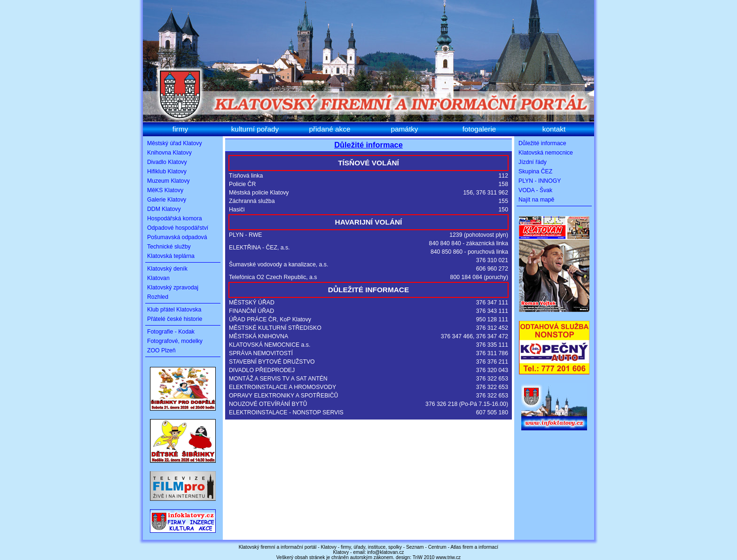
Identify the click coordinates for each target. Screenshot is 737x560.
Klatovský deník (167, 269)
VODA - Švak (535, 190)
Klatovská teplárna (171, 256)
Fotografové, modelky (175, 341)
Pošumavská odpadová (177, 237)
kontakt (554, 129)
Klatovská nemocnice (546, 153)
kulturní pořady (255, 129)
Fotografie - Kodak (171, 332)
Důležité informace (368, 145)
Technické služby (169, 247)
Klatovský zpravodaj (173, 288)
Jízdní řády (533, 162)
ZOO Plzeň (161, 350)
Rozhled (158, 297)
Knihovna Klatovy (169, 153)
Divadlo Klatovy (167, 162)
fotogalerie (479, 129)
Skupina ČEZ (535, 171)
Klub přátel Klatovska (174, 310)
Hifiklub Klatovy (167, 171)
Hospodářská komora (175, 218)
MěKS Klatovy (165, 190)
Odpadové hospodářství (178, 228)
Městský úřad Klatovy (175, 143)
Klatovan (158, 278)
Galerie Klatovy (167, 200)
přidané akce (330, 129)
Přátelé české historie (175, 319)
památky (404, 129)
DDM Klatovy (164, 209)
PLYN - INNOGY (540, 181)
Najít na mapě (536, 200)
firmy (180, 129)
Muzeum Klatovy (169, 181)
